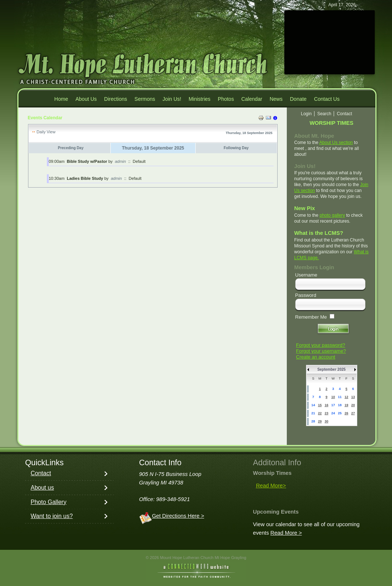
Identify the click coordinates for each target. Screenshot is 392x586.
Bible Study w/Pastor (87, 161)
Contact (41, 473)
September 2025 (332, 369)
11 (340, 397)
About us (42, 488)
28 (313, 421)
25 (340, 413)
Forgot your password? (321, 345)
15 (320, 405)
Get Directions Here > (178, 516)
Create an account (316, 357)
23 (326, 413)
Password (306, 295)
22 (320, 413)
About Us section (336, 143)
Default (139, 161)
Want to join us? (52, 516)
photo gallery (332, 215)
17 (333, 405)
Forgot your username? (321, 351)
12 (346, 397)
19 (346, 405)
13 (353, 397)
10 (333, 397)
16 (326, 405)
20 (353, 405)
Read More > (286, 533)
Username (306, 275)
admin (120, 161)
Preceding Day (71, 148)
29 (320, 421)
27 (353, 413)
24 (333, 413)
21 (313, 413)
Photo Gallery (49, 502)
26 (346, 413)
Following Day (236, 148)
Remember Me (311, 317)
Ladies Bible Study (85, 178)
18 (340, 405)
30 (326, 421)
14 (313, 405)
